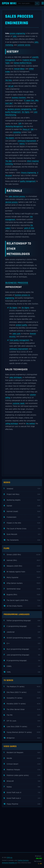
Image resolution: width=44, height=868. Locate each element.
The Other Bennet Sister (22, 709)
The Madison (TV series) (22, 687)
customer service (24, 45)
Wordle (22, 758)
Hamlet (22, 506)
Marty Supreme (22, 578)
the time (9, 80)
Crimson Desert (22, 764)
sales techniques (16, 377)
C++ (22, 643)
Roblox (22, 787)
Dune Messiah (22, 534)
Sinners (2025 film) (22, 555)
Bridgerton (22, 738)
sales (15, 36)
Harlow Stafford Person (23, 63)
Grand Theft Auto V (22, 798)
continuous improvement (27, 141)
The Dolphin (10, 138)
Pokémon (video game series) (22, 775)
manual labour (19, 69)
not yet (11, 86)
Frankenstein (22, 517)
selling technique (12, 424)
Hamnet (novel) (22, 512)
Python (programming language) (22, 621)
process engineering (17, 33)
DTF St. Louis (22, 721)
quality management (28, 181)
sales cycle (16, 334)
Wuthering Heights (22, 500)
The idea (9, 161)
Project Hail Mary (22, 494)
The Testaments (22, 540)
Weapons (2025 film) (22, 566)
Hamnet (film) (22, 560)
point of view (29, 228)
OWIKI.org (9, 858)
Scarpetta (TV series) (22, 698)
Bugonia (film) (22, 595)
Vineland (22, 489)
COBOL (22, 666)
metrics (22, 144)
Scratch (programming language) (22, 638)
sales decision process (17, 196)
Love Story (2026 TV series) (22, 727)
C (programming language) (22, 626)
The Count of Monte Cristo (22, 529)
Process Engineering (28, 173)
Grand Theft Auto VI (22, 793)
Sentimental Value (22, 589)
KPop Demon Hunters (22, 583)
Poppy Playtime (22, 804)
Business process (17, 283)
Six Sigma (26, 112)
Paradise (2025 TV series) (22, 704)
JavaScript (22, 632)
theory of (26, 129)
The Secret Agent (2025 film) (22, 600)
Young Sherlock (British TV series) (22, 732)
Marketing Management (14, 126)
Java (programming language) (22, 655)
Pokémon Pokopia (22, 770)
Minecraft (22, 781)
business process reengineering (19, 109)
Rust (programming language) (22, 649)
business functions (19, 98)
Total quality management (19, 340)
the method (30, 424)
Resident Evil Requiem (22, 753)
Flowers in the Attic (22, 523)
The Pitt (22, 715)
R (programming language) (22, 661)
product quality (21, 325)
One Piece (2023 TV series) (22, 692)
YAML (22, 672)
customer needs (19, 403)
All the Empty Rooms (22, 606)
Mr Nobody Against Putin (22, 572)
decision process (12, 202)
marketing (9, 45)
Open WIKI (9, 3)
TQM (20, 124)
